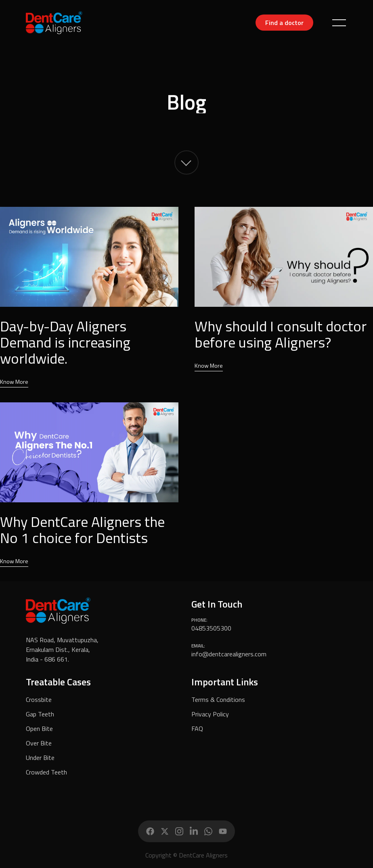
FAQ (197, 729)
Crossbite (39, 699)
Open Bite (39, 729)
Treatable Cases (58, 682)
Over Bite (39, 743)
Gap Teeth (40, 714)
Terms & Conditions (218, 699)
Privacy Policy (210, 714)
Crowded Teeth (46, 772)
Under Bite (40, 758)
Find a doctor (284, 23)
